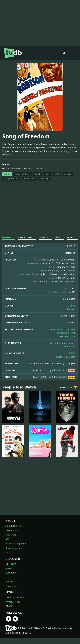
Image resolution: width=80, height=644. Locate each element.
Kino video (69, 346)
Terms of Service (15, 597)
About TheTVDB (14, 526)
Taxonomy (11, 586)
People (9, 581)
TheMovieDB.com (65, 357)
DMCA (9, 606)
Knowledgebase (14, 548)
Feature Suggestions (17, 543)
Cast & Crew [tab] (25, 237)
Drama (72, 306)
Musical (71, 309)
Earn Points (12, 530)
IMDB (72, 353)
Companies (12, 573)
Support (10, 552)
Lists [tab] (57, 237)
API (7, 539)
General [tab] (7, 237)
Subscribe (11, 535)
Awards (9, 568)
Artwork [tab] (43, 237)
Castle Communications (63, 343)
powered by (69, 387)
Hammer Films (67, 336)
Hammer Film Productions (61, 329)
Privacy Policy (13, 602)
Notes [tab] (70, 237)
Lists (8, 577)
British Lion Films (66, 333)
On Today (11, 564)
